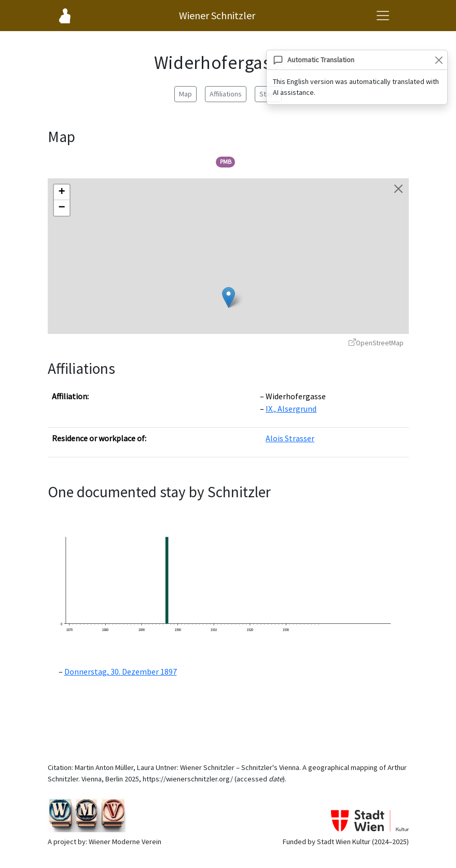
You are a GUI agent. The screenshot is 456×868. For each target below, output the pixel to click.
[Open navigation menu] (383, 16)
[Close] (439, 60)
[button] (229, 297)
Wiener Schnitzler (217, 15)
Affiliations (226, 94)
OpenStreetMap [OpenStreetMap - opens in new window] (376, 343)
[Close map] (398, 189)
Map (185, 94)
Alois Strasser (290, 438)
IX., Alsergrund (291, 409)
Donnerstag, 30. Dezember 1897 (121, 671)
